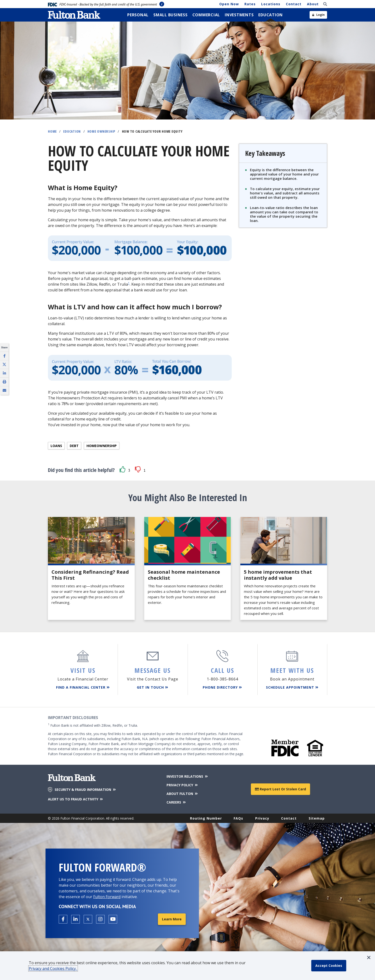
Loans (56, 446)
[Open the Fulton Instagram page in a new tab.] (100, 919)
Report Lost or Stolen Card (280, 789)
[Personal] (138, 15)
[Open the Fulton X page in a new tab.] (88, 919)
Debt (74, 446)
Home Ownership (101, 131)
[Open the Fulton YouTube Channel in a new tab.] (113, 919)
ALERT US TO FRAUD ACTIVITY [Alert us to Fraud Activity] (76, 799)
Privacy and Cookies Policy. (53, 969)
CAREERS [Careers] (176, 802)
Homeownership (102, 446)
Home (52, 131)
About (313, 4)
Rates (250, 4)
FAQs (238, 818)
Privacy (262, 818)
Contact (294, 4)
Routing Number (206, 818)
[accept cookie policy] (329, 966)
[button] (123, 469)
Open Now (229, 4)
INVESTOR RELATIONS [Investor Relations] (187, 776)
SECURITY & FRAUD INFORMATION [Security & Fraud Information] (86, 790)
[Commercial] (206, 15)
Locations (271, 4)
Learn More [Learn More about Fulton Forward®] (172, 919)
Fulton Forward (107, 897)
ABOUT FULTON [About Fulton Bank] (182, 794)
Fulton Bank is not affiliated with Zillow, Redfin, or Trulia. (93, 725)
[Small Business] (170, 15)
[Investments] (239, 15)
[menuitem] (138, 15)
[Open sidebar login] (318, 15)
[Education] (271, 15)
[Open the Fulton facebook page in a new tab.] (63, 919)
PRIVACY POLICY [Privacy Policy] (182, 785)
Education (72, 131)
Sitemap (317, 818)
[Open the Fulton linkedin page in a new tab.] (75, 919)
